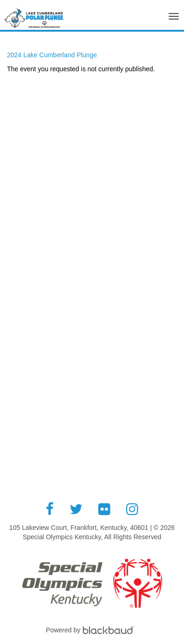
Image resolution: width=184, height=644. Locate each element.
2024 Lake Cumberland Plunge (52, 55)
